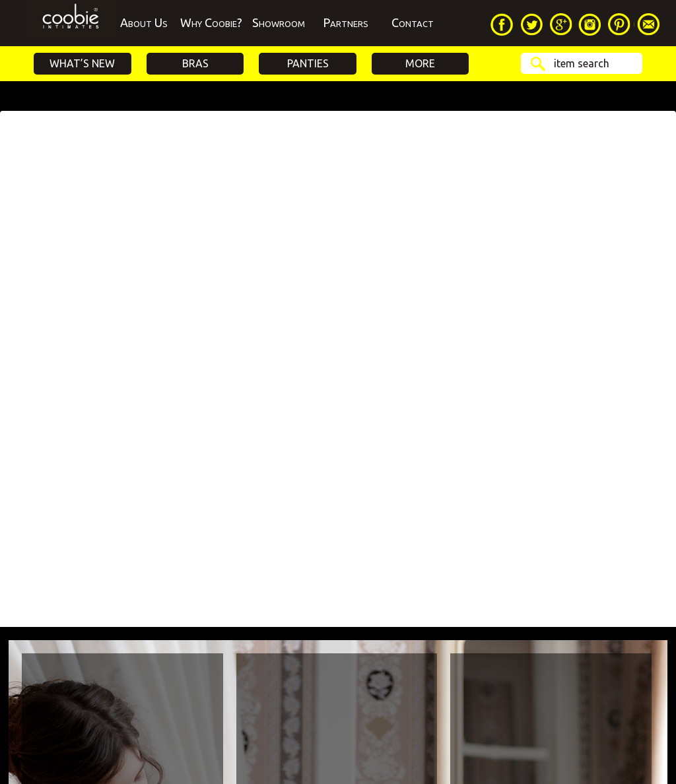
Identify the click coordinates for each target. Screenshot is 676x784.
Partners (346, 22)
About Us (144, 22)
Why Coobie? (211, 22)
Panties (308, 63)
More (420, 63)
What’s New (82, 63)
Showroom (279, 22)
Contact (413, 22)
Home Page (71, 23)
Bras (195, 63)
